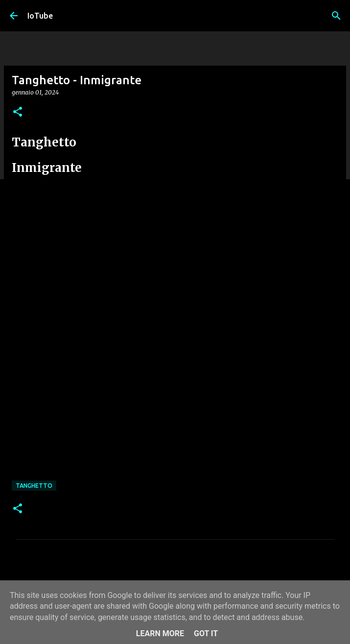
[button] (18, 112)
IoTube (40, 16)
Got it (206, 633)
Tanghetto (34, 486)
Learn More (160, 633)
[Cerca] (336, 16)
